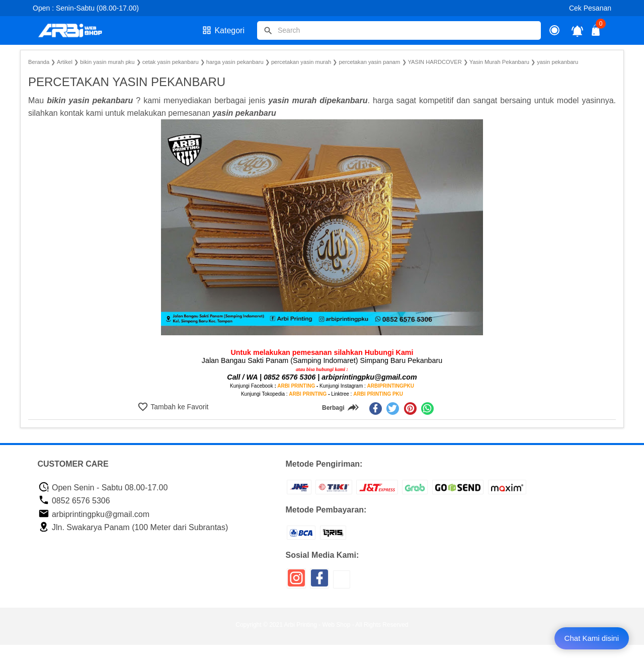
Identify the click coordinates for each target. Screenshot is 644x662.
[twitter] (393, 409)
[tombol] (268, 31)
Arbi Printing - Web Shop (317, 625)
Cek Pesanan (590, 8)
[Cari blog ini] (399, 30)
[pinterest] (410, 409)
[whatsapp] (427, 409)
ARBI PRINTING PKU (378, 394)
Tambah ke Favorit (179, 407)
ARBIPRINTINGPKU (391, 386)
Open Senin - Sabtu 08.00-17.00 (103, 488)
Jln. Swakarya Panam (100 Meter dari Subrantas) (133, 527)
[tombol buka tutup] (596, 33)
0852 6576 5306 (74, 501)
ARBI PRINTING (296, 386)
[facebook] (376, 409)
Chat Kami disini (592, 638)
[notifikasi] (577, 30)
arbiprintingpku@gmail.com (94, 514)
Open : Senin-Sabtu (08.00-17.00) (86, 8)
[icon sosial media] (296, 582)
